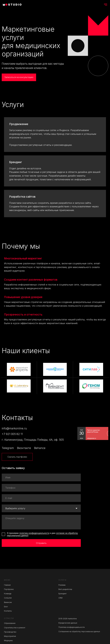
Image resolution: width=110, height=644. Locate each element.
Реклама (62, 585)
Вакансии (8, 602)
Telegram (8, 448)
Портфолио (9, 589)
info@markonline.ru (14, 428)
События (8, 598)
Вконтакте (24, 448)
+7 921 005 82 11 (12, 434)
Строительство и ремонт (15, 628)
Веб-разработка (65, 589)
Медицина (8, 641)
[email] (41, 498)
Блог (6, 607)
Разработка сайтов (22, 197)
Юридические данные (68, 623)
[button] (19, 77)
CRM (60, 598)
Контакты (8, 611)
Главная (7, 585)
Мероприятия (10, 636)
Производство (10, 632)
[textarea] (41, 522)
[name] (41, 477)
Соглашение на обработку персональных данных (79, 632)
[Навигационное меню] (106, 5)
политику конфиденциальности (34, 533)
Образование (10, 623)
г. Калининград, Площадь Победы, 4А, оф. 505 (33, 440)
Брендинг (16, 162)
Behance (40, 448)
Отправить (41, 543)
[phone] (41, 488)
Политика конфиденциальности (72, 627)
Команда (8, 594)
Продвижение (19, 124)
